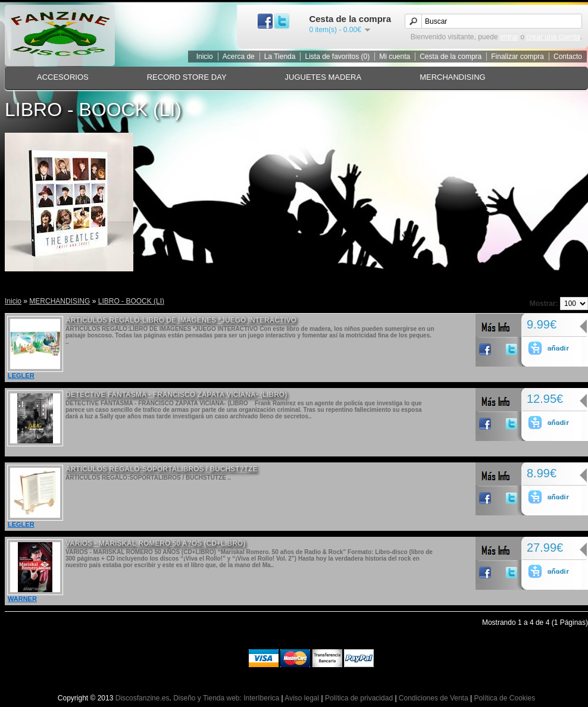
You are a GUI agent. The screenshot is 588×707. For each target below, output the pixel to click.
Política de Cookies (504, 698)
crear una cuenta (553, 37)
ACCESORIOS (63, 77)
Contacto (568, 57)
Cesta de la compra (451, 57)
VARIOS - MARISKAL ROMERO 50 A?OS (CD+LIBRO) (155, 543)
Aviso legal (302, 698)
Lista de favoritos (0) (337, 57)
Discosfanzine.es (143, 698)
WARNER (22, 599)
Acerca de (239, 57)
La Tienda (280, 57)
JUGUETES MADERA (323, 77)
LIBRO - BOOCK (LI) (131, 301)
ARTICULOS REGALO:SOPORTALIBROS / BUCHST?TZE (161, 469)
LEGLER (21, 376)
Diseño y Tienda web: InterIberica (226, 698)
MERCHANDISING (453, 77)
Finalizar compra (517, 57)
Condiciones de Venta (434, 698)
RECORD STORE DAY (187, 77)
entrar (509, 37)
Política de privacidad (359, 698)
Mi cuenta (395, 57)
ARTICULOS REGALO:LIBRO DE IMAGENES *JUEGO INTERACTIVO (181, 320)
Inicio (205, 57)
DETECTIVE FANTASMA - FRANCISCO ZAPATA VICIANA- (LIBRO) (176, 395)
